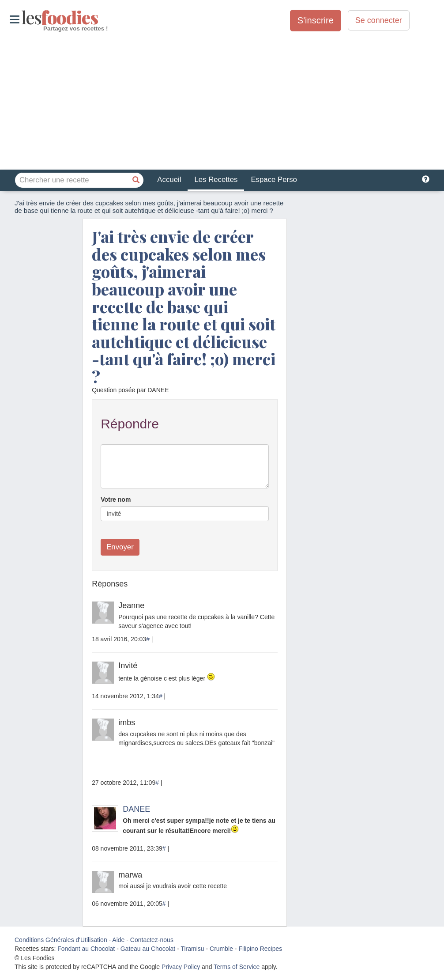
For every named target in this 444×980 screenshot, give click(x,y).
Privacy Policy (181, 967)
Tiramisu (192, 949)
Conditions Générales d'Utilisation (61, 940)
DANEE (136, 809)
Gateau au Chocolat (148, 949)
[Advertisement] (222, 101)
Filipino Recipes (260, 949)
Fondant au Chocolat (86, 949)
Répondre (130, 424)
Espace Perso (274, 180)
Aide (118, 940)
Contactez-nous (152, 940)
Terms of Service (237, 967)
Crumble (221, 949)
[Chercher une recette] (136, 180)
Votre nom (116, 499)
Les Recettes (216, 180)
